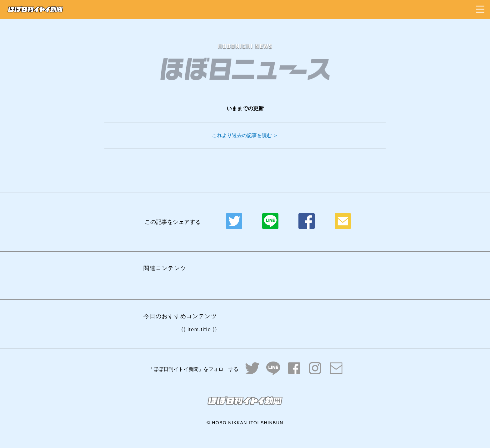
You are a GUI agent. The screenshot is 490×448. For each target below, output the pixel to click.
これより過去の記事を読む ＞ (245, 135)
